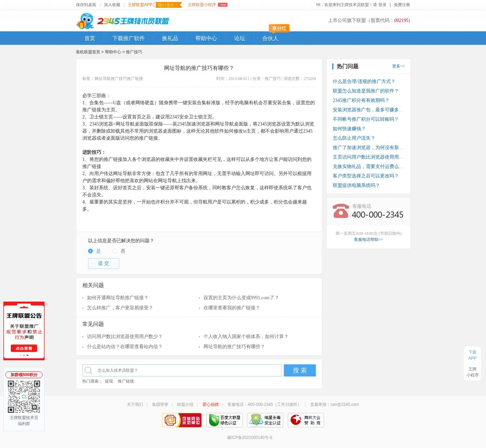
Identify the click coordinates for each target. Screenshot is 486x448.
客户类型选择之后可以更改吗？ (366, 176)
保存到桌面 (86, 5)
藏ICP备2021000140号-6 (250, 438)
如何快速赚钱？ (349, 129)
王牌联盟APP (155, 5)
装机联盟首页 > (90, 52)
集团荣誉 (160, 404)
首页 (90, 38)
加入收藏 (112, 5)
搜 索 (300, 370)
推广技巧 (134, 52)
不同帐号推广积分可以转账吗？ (366, 119)
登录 (383, 5)
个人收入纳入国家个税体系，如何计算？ (246, 337)
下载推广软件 (129, 38)
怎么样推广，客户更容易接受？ (120, 308)
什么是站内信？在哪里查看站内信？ (125, 347)
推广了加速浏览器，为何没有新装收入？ (375, 148)
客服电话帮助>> (369, 240)
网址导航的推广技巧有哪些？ (234, 347)
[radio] (94, 251)
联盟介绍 (185, 404)
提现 (109, 381)
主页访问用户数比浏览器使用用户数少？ (375, 157)
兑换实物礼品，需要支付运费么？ (368, 166)
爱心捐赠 (211, 404)
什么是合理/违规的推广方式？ (364, 81)
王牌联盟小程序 (207, 5)
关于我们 (135, 404)
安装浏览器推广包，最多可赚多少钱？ (373, 110)
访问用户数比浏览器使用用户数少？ (125, 337)
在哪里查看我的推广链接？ (232, 308)
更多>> (399, 66)
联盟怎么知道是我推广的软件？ (366, 91)
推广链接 (135, 79)
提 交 (104, 263)
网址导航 (103, 79)
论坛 (240, 38)
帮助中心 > (115, 52)
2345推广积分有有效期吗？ (361, 100)
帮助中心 (206, 38)
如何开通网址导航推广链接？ (118, 298)
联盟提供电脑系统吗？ (356, 185)
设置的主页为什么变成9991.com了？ (241, 298)
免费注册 (402, 5)
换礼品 (170, 38)
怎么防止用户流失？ (354, 138)
